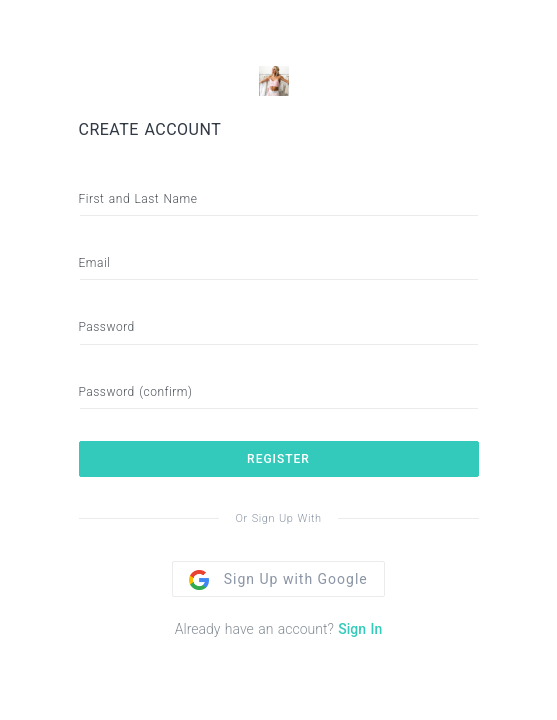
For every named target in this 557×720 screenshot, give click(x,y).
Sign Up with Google (278, 579)
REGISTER (278, 459)
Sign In (360, 629)
